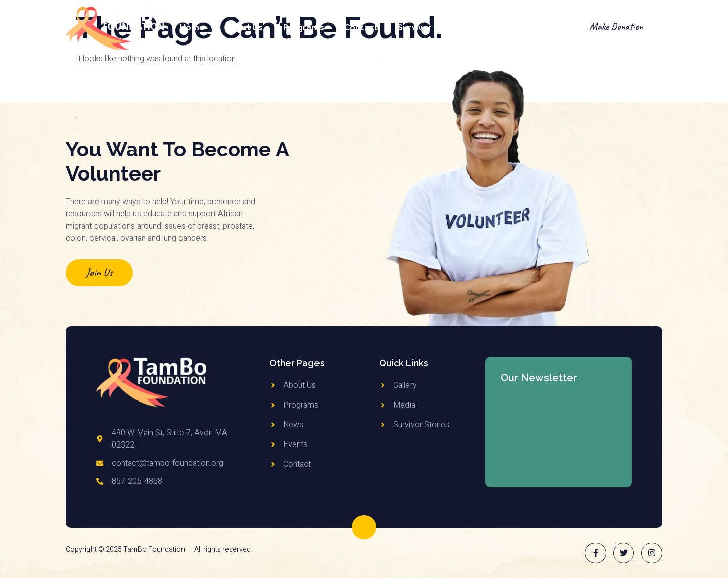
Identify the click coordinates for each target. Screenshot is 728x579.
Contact (361, 28)
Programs (304, 28)
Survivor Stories (431, 28)
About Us (244, 28)
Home (192, 28)
